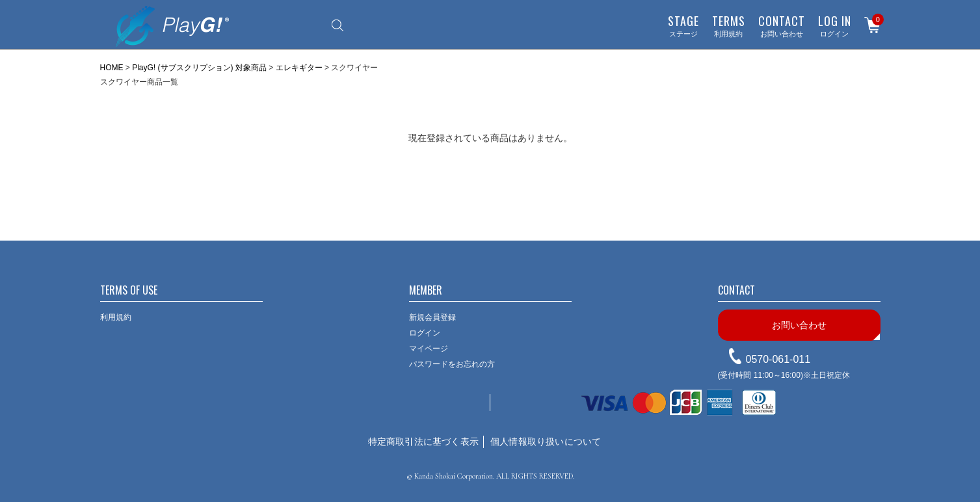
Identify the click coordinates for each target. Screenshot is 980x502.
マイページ (429, 349)
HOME (112, 68)
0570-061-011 (778, 359)
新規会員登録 (432, 317)
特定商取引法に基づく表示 (423, 442)
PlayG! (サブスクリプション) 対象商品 (199, 68)
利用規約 (729, 25)
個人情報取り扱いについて (546, 442)
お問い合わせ (782, 25)
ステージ (683, 25)
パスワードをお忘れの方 (452, 364)
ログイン (835, 25)
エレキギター (299, 68)
